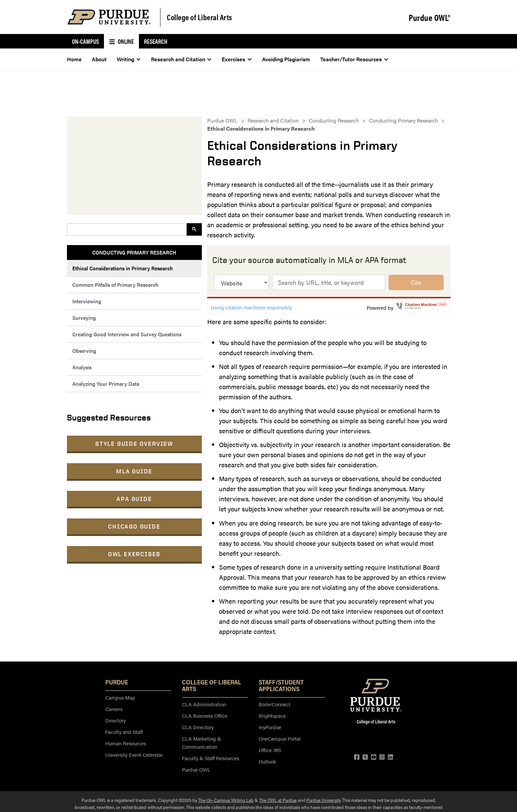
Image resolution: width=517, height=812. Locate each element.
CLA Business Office (205, 716)
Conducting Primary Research (403, 120)
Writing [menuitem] (129, 59)
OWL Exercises (134, 554)
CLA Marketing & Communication (201, 742)
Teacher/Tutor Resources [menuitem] (354, 59)
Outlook (267, 761)
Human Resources (126, 743)
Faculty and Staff (124, 732)
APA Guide (134, 499)
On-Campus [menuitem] (85, 41)
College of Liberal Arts (199, 17)
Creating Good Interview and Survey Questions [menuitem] (127, 334)
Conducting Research (334, 120)
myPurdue (270, 727)
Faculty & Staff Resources (211, 758)
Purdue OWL (222, 120)
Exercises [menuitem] (237, 59)
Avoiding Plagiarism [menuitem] (286, 59)
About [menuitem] (99, 59)
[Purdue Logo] (109, 17)
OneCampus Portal (280, 738)
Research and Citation (273, 120)
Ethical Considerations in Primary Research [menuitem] (123, 268)
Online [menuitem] (121, 41)
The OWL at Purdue (278, 800)
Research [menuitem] (156, 41)
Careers (114, 709)
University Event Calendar (134, 755)
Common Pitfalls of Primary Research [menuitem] (115, 285)
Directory (116, 720)
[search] (126, 229)
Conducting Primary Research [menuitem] (134, 252)
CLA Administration (204, 704)
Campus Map (120, 697)
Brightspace (272, 716)
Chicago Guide (134, 526)
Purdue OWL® (430, 18)
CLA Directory (198, 727)
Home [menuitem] (74, 59)
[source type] (241, 282)
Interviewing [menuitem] (87, 301)
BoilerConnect (274, 704)
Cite (416, 282)
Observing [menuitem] (84, 351)
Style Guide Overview (134, 444)
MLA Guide (134, 471)
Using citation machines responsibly (251, 307)
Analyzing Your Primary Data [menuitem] (106, 384)
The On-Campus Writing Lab (226, 800)
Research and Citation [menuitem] (181, 59)
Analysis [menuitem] (82, 367)
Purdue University (323, 800)
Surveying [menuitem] (84, 318)
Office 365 (270, 750)
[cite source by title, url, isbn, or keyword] (329, 282)
